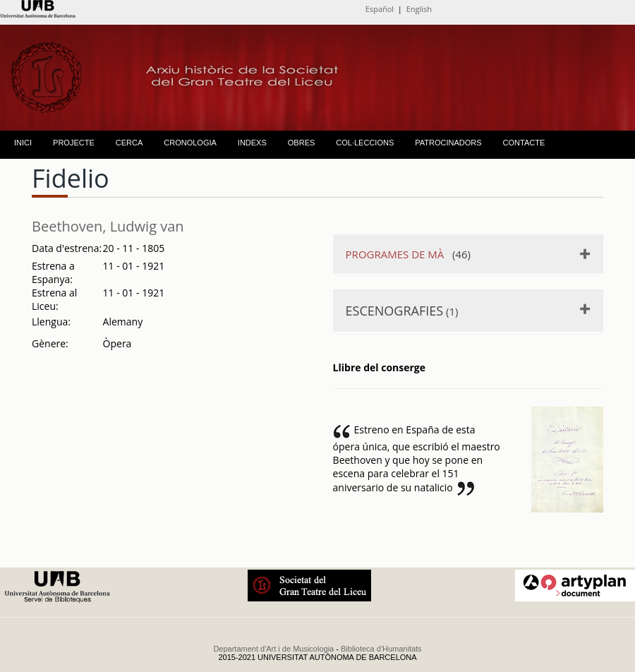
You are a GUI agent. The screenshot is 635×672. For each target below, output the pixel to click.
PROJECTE (74, 143)
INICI (23, 143)
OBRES (302, 143)
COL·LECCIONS (365, 143)
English (419, 9)
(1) (402, 311)
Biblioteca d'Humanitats (381, 649)
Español (380, 9)
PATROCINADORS (448, 143)
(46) (408, 254)
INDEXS (252, 143)
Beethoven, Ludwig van (108, 226)
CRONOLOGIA (190, 143)
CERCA (129, 143)
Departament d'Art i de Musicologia (273, 649)
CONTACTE (524, 143)
